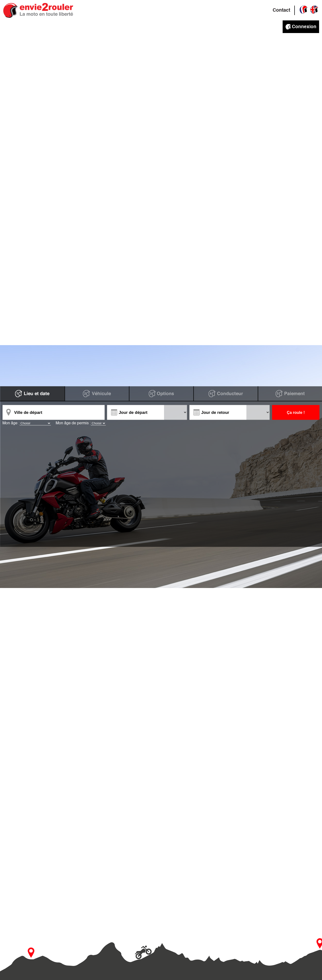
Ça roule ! (296, 412)
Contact (281, 10)
